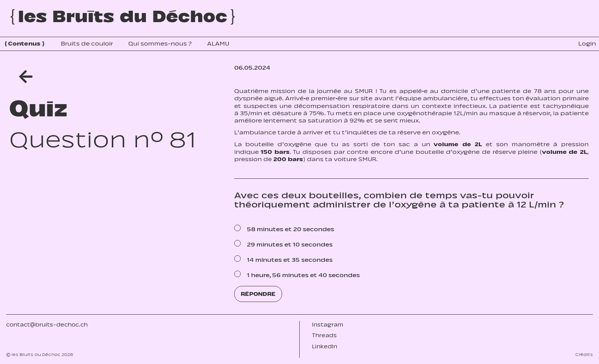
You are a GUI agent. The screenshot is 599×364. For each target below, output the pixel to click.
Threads (324, 335)
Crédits (584, 354)
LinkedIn (325, 347)
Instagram (328, 325)
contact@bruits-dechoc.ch (47, 325)
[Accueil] (123, 17)
